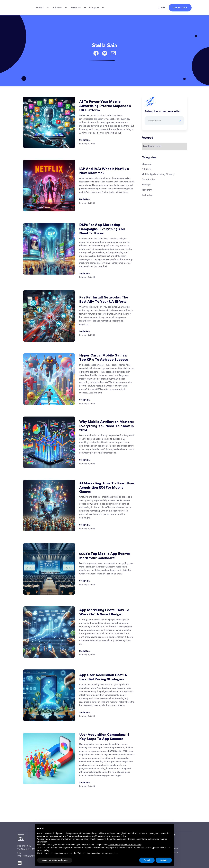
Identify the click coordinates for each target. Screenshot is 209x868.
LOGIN (162, 8)
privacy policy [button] (43, 850)
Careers (168, 844)
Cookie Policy (171, 852)
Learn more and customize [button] (55, 860)
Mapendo (147, 164)
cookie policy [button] (120, 836)
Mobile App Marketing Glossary (158, 174)
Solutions (146, 169)
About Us (169, 840)
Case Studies (148, 180)
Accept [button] (164, 860)
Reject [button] (147, 860)
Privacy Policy (171, 848)
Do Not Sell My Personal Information (124, 845)
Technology (148, 195)
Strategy (146, 185)
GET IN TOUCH (180, 8)
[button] (42, 8)
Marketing (147, 190)
